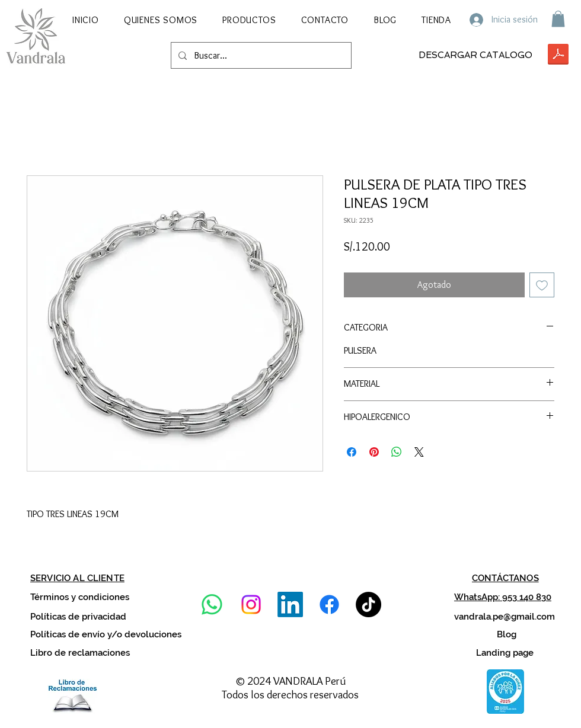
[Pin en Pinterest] (374, 452)
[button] (249, 20)
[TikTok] (368, 604)
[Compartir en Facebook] (352, 452)
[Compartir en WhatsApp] (397, 452)
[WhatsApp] (212, 604)
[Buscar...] (260, 55)
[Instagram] (251, 604)
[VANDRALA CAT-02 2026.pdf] (558, 55)
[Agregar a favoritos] (542, 285)
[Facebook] (329, 604)
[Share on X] (419, 452)
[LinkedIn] (290, 604)
